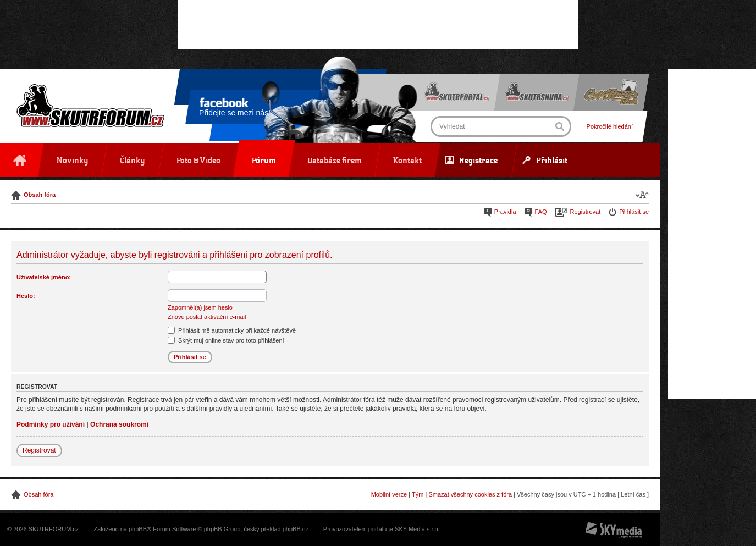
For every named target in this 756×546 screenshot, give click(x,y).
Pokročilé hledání (610, 126)
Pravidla (505, 212)
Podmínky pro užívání (51, 424)
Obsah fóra (40, 195)
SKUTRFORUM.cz (54, 529)
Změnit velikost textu (642, 194)
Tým (418, 494)
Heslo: (26, 296)
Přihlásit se (634, 212)
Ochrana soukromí (119, 424)
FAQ (541, 212)
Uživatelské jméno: (44, 277)
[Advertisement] (378, 25)
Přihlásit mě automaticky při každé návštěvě (232, 330)
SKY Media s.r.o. (417, 529)
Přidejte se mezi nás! (235, 109)
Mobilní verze (389, 494)
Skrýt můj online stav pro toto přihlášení (226, 340)
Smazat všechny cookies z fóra (470, 494)
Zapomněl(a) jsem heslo (200, 307)
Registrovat (586, 212)
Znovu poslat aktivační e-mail (207, 317)
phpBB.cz (296, 529)
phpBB (138, 529)
